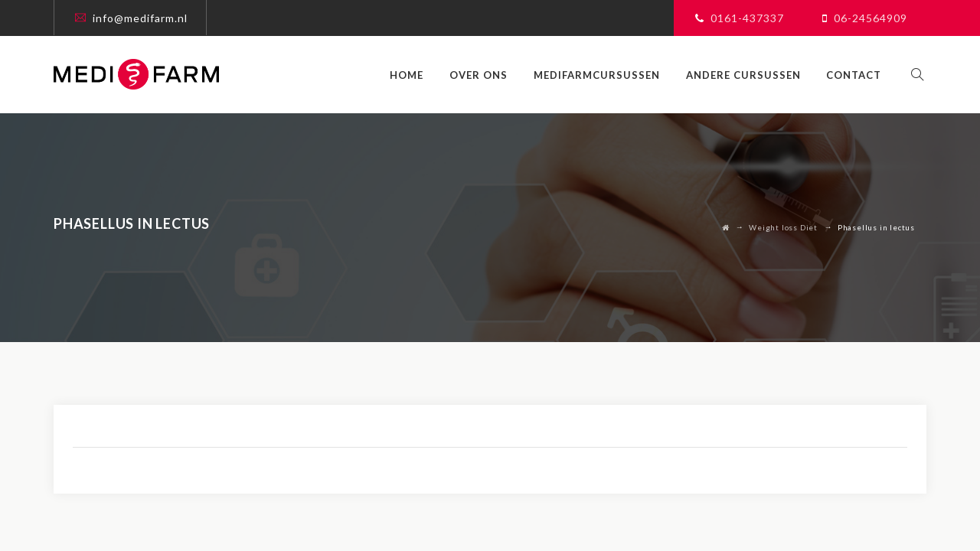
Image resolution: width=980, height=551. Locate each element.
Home (414, 75)
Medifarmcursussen (604, 75)
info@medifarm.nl (140, 18)
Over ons (486, 75)
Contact (861, 75)
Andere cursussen (750, 75)
